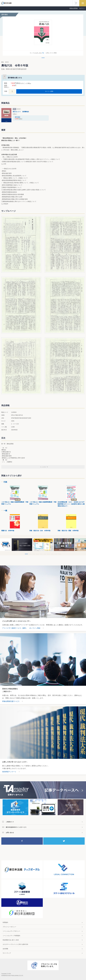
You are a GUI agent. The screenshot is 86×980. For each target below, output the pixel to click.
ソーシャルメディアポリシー (11, 931)
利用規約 (5, 922)
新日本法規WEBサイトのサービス (16, 827)
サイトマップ (7, 953)
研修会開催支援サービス (11, 701)
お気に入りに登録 (51, 53)
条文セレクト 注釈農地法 (21, 112)
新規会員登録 (74, 8)
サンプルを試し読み (36, 53)
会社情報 (5, 949)
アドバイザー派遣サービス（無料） (15, 628)
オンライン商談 (35, 628)
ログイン (82, 8)
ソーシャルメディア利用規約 (11, 936)
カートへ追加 (49, 91)
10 (60, 554)
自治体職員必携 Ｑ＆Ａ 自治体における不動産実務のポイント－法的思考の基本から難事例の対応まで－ (71, 504)
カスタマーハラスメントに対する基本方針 (15, 944)
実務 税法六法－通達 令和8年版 (68, 531)
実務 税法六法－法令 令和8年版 (40, 531)
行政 (5, 482)
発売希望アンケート (9, 772)
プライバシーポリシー (9, 927)
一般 (5, 511)
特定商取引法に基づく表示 (11, 940)
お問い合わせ (10, 833)
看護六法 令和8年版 (8, 531)
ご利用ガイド (10, 822)
